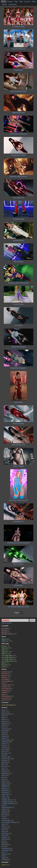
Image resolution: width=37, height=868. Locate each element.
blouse (5, 721)
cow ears (6, 747)
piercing (6, 815)
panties (6, 811)
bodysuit (6, 723)
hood (5, 775)
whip (4, 856)
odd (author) (7, 689)
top (5, 847)
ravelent (5, 692)
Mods (4, 1)
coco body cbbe (9, 655)
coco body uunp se (9, 661)
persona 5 (6, 632)
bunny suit (7, 729)
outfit (6, 865)
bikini (5, 719)
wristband (6, 860)
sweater (6, 837)
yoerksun (6, 700)
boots (5, 725)
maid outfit (7, 794)
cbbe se (6, 654)
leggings (6, 785)
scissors (5, 818)
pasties (5, 813)
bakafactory (7, 672)
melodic (6, 687)
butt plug (6, 731)
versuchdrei (7, 698)
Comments (13, 4)
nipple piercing (8, 807)
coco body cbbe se (9, 657)
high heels (7, 774)
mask (5, 796)
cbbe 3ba (7, 652)
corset (5, 746)
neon (4, 805)
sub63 (5, 694)
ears (4, 755)
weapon (6, 854)
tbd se (5, 663)
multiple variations (10, 804)
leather (5, 781)
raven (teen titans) (9, 705)
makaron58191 (8, 685)
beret (4, 718)
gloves (6, 762)
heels (5, 770)
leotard (5, 787)
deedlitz (6, 677)
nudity (6, 809)
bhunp (6, 646)
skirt (5, 830)
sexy (5, 824)
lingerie (6, 789)
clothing (7, 742)
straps (5, 835)
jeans (4, 777)
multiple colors (9, 800)
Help (21, 1)
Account (27, 1)
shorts (6, 826)
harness (6, 766)
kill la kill (5, 630)
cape (5, 732)
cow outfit (6, 749)
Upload (4, 4)
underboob (7, 848)
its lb (4, 683)
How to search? (7, 623)
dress (5, 751)
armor (5, 712)
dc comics (6, 628)
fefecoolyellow (7, 681)
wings (5, 858)
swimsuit (6, 839)
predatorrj (6, 690)
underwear (7, 850)
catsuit (5, 734)
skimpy (6, 828)
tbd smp (6, 665)
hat (4, 768)
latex (5, 779)
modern (6, 798)
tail (4, 841)
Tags (16, 1)
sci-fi (4, 817)
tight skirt (6, 845)
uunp (5, 667)
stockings (7, 833)
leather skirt (7, 783)
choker (5, 736)
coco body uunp (9, 659)
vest (4, 852)
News (34, 1)
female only (8, 759)
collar (5, 744)
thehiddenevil (8, 696)
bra (5, 727)
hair (5, 764)
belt (5, 716)
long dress (6, 790)
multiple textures (9, 802)
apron (5, 710)
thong (5, 843)
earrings (6, 753)
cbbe (5, 650)
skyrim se (7, 641)
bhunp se (7, 648)
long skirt (6, 792)
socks (5, 832)
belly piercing (7, 714)
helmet (6, 772)
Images (10, 1)
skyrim (6, 639)
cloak (5, 738)
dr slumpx (6, 679)
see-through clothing (10, 822)
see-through (7, 820)
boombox (6, 674)
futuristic (6, 761)
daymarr (6, 676)
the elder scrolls (9, 634)
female (6, 757)
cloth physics (8, 740)
